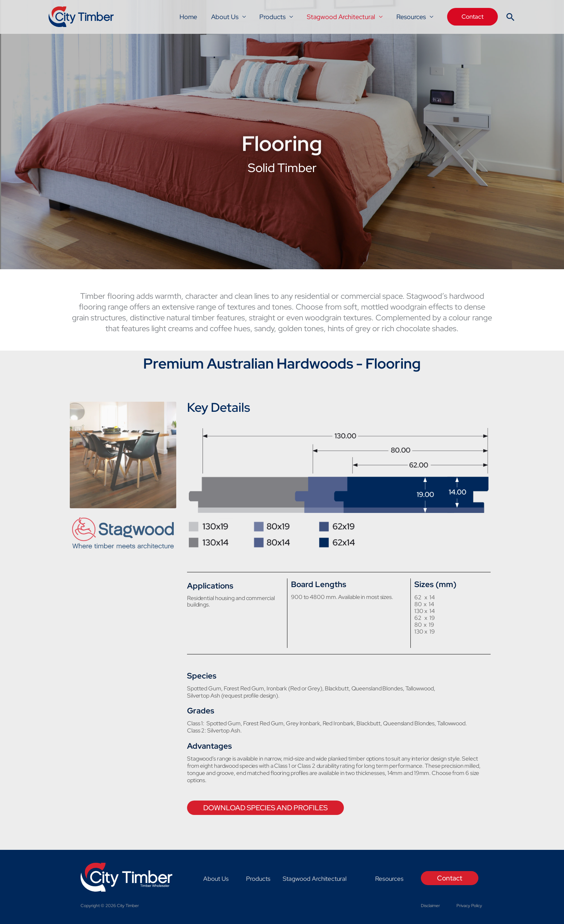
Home (193, 17)
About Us (228, 17)
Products (275, 17)
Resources (411, 17)
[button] (472, 17)
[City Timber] (81, 16)
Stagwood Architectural (342, 17)
